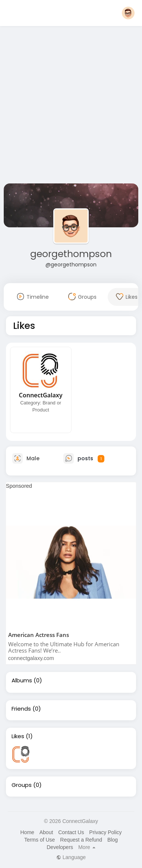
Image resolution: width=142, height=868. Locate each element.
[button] (128, 13)
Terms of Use (40, 840)
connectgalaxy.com (31, 658)
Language (71, 857)
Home (27, 832)
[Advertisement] (70, 106)
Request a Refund (81, 840)
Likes (18, 736)
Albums (22, 680)
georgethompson (71, 254)
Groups (22, 785)
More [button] (87, 847)
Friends (21, 709)
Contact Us (71, 832)
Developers (60, 847)
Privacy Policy (105, 832)
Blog (113, 840)
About (46, 832)
